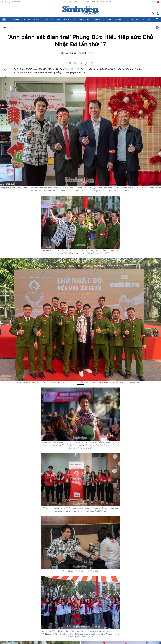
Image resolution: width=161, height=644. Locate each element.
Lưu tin (5, 84)
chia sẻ (70, 63)
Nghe (5, 70)
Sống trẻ (27, 19)
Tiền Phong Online (70, 2)
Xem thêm (157, 19)
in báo (86, 63)
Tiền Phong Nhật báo (89, 2)
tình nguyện (83, 511)
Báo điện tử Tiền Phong (80, 10)
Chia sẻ (5, 77)
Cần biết (147, 19)
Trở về (5, 97)
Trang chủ (4, 19)
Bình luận (5, 90)
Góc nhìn (49, 19)
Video (109, 19)
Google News (157, 28)
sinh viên (87, 190)
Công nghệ (98, 19)
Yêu (58, 19)
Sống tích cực (121, 19)
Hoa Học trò (106, 2)
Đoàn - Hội (15, 19)
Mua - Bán (135, 19)
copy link (80, 63)
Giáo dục (38, 19)
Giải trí (67, 19)
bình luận (91, 63)
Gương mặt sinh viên (82, 19)
